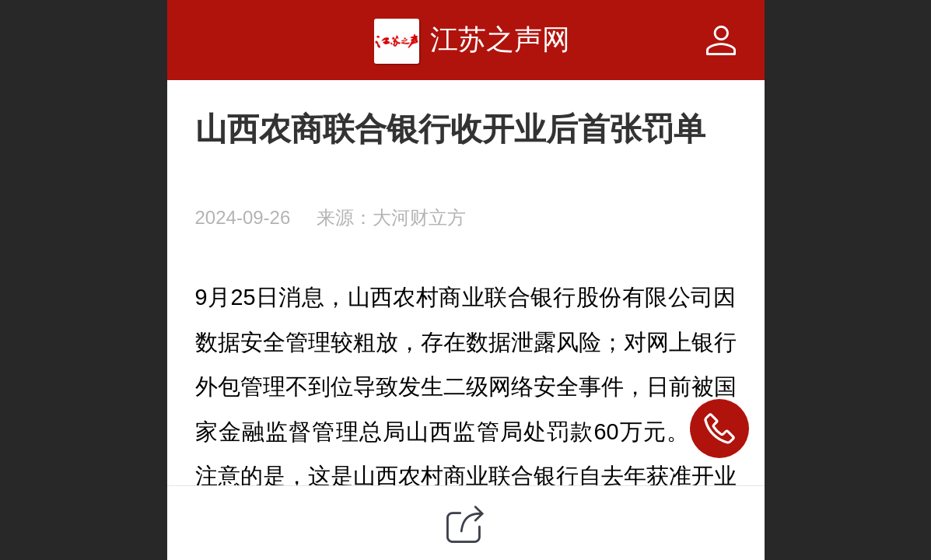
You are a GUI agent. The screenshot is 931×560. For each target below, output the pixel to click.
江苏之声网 (500, 39)
